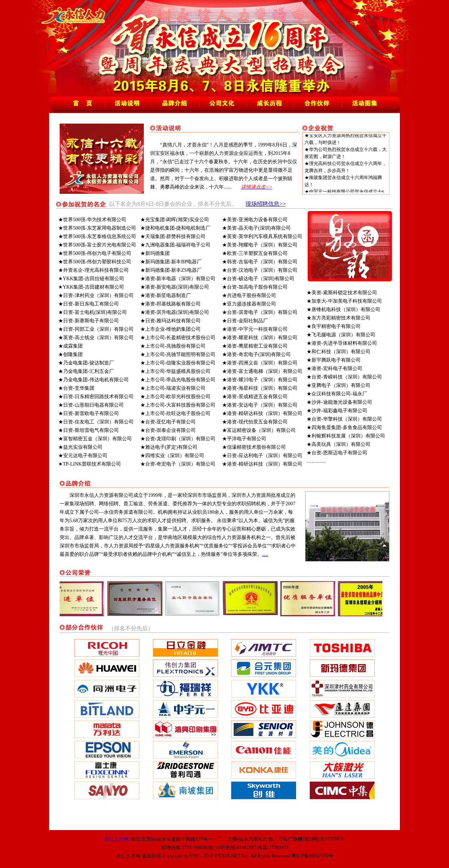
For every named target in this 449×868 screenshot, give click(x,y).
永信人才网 (116, 839)
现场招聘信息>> (266, 204)
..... (265, 554)
